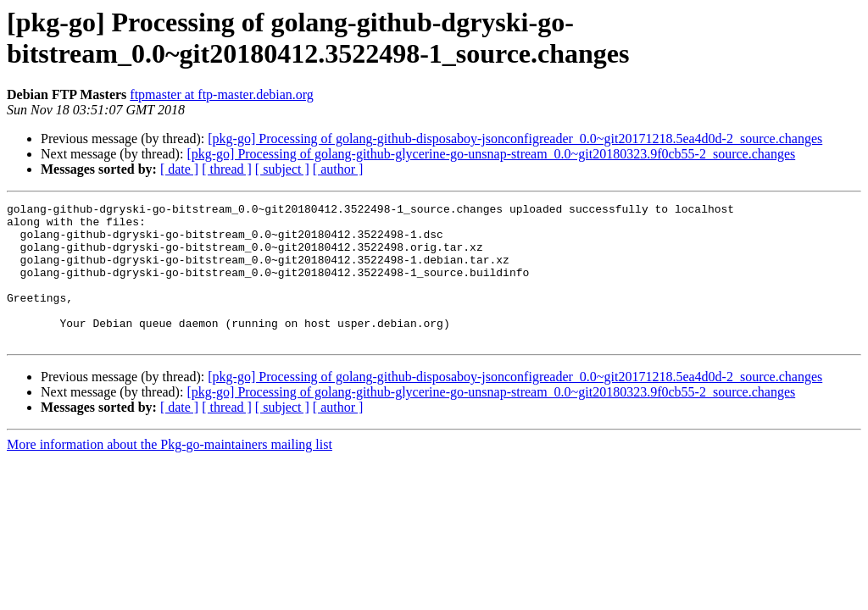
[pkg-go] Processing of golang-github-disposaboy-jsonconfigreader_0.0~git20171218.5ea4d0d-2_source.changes (515, 139)
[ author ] (338, 169)
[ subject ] (282, 169)
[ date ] (179, 169)
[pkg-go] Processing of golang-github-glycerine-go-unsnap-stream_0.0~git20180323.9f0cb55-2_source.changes (491, 154)
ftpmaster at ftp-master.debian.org (222, 94)
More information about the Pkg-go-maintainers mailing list (170, 472)
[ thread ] (227, 169)
